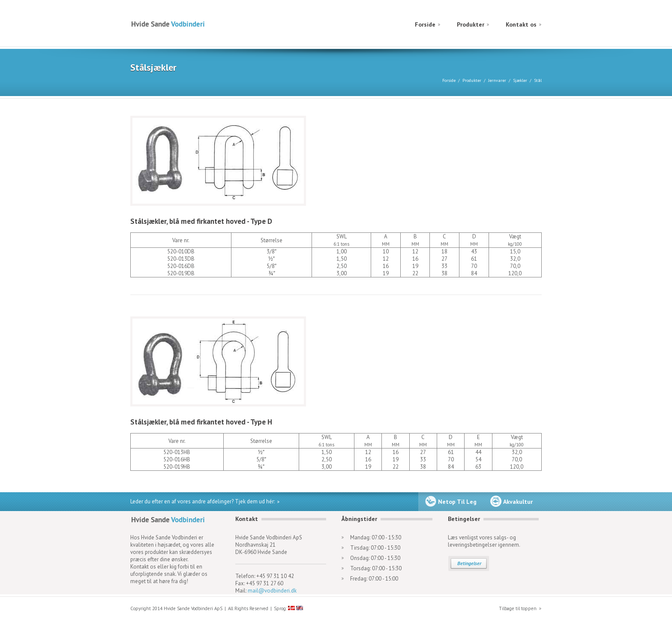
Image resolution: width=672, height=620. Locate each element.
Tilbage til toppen (518, 608)
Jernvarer (497, 80)
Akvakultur (518, 502)
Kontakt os (521, 24)
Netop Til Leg (457, 502)
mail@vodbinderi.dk (272, 591)
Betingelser (469, 563)
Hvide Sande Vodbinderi (168, 24)
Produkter (471, 24)
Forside (425, 24)
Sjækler (520, 80)
